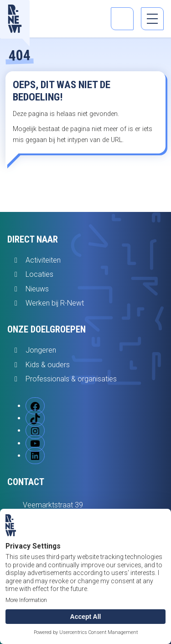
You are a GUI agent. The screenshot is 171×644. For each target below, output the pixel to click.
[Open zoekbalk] (122, 19)
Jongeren (41, 350)
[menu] (152, 19)
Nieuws (37, 289)
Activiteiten (43, 260)
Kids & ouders (48, 365)
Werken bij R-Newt (55, 303)
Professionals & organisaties (71, 379)
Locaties (39, 274)
